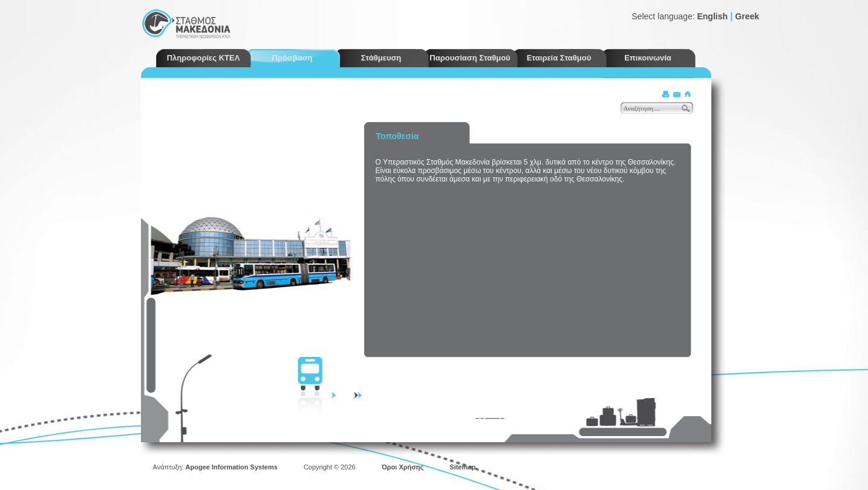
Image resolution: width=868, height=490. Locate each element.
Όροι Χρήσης (403, 467)
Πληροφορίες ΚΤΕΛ (204, 58)
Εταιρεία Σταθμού (559, 58)
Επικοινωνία (648, 58)
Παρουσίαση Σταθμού (470, 58)
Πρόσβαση (292, 58)
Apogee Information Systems (232, 467)
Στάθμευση (381, 58)
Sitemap (462, 467)
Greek (747, 16)
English (712, 16)
